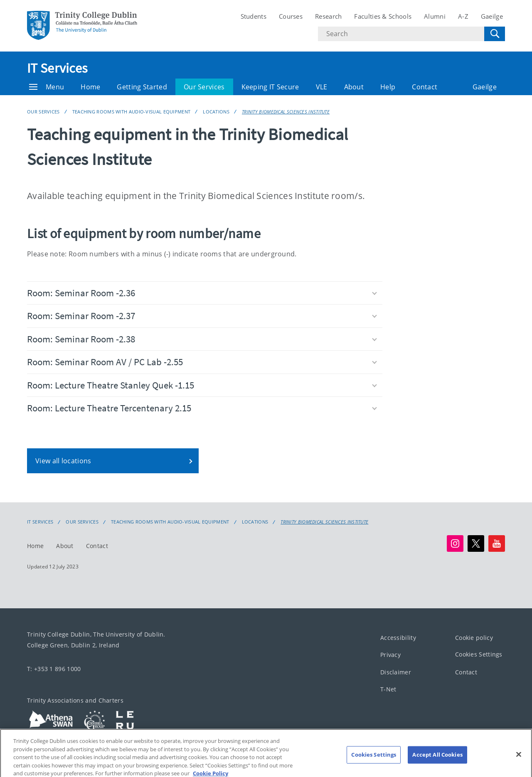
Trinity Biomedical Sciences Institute (286, 112)
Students (254, 16)
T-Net (388, 690)
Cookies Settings (479, 655)
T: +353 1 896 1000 (54, 669)
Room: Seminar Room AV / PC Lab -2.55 (202, 362)
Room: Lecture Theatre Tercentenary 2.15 (202, 408)
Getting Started (142, 87)
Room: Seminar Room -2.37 (202, 316)
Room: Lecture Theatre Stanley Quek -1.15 (202, 385)
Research (328, 16)
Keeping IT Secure (270, 87)
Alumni (435, 16)
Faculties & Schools (383, 16)
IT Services (57, 68)
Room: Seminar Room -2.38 (202, 339)
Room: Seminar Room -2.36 (202, 293)
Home (90, 87)
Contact (425, 87)
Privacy (390, 655)
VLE (322, 87)
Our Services (204, 87)
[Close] (519, 762)
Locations (216, 112)
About (354, 87)
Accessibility (398, 638)
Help (388, 87)
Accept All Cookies (437, 762)
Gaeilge (492, 16)
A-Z (463, 16)
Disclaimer (396, 672)
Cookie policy (474, 638)
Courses (291, 16)
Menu (47, 87)
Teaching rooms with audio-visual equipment (132, 112)
